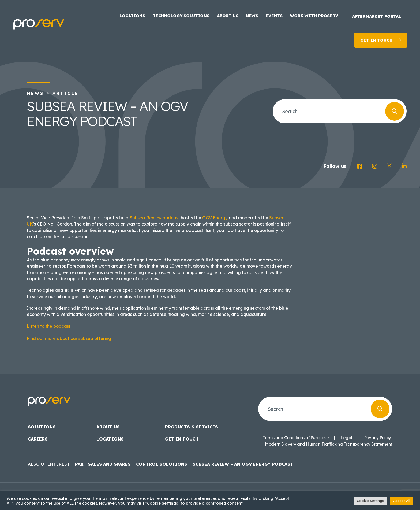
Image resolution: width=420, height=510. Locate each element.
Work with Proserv (314, 16)
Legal (346, 438)
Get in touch (376, 40)
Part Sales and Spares (103, 464)
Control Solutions (162, 464)
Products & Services (192, 427)
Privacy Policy (378, 438)
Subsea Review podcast (155, 218)
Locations (132, 16)
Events (274, 16)
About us (228, 16)
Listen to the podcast (49, 326)
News (252, 16)
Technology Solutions (181, 16)
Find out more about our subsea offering (69, 338)
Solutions (42, 427)
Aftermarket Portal (377, 16)
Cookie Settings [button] (370, 501)
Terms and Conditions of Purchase (296, 438)
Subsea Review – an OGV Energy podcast (243, 464)
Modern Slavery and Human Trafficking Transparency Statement (329, 444)
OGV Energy (215, 218)
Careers (38, 439)
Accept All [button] (402, 501)
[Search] (395, 111)
